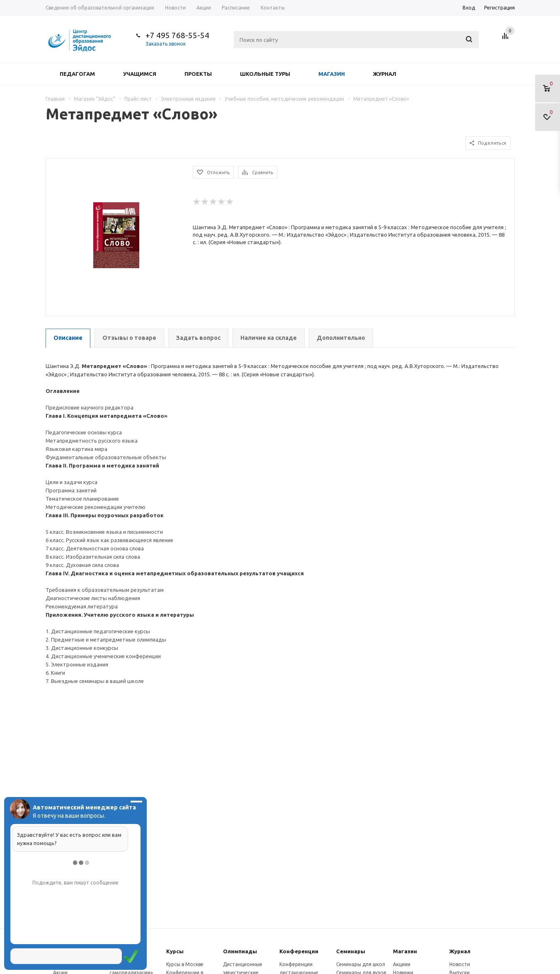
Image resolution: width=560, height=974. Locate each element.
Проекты (198, 74)
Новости (460, 964)
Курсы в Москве (185, 964)
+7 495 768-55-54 (177, 35)
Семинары (351, 951)
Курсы (175, 951)
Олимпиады (240, 951)
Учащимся (140, 74)
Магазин (332, 74)
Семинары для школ (361, 964)
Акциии (402, 964)
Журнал (385, 74)
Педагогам (77, 74)
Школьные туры (265, 74)
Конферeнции (299, 951)
